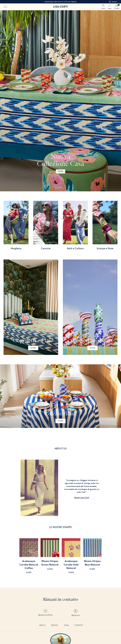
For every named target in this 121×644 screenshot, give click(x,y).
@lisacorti (76, 613)
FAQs (67, 625)
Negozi (54, 625)
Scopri (33, 348)
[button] (117, 101)
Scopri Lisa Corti (82, 498)
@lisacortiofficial (45, 613)
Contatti (79, 625)
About (42, 625)
